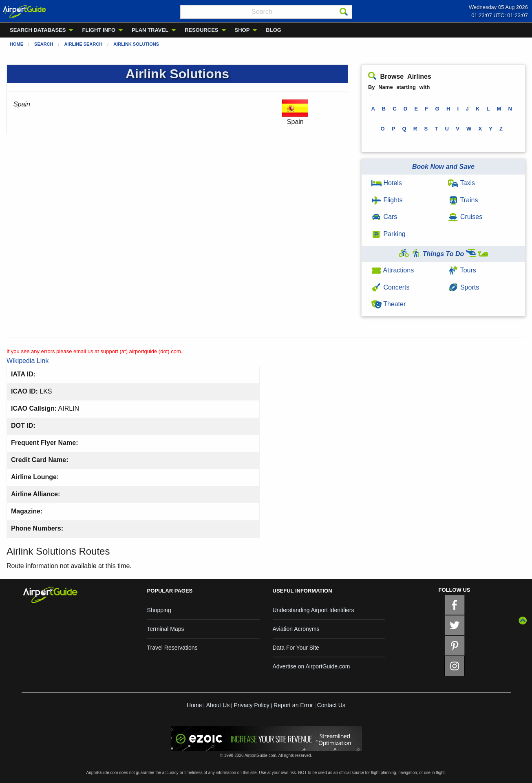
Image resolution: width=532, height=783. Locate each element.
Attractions (393, 270)
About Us (218, 705)
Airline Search (84, 44)
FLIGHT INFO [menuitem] (99, 30)
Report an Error (293, 705)
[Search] (344, 12)
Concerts (390, 287)
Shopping (159, 610)
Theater (389, 304)
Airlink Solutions (136, 44)
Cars (384, 217)
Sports (464, 287)
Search (44, 44)
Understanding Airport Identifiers (313, 610)
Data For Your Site (296, 648)
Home (17, 44)
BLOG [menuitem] (274, 30)
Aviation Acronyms (296, 629)
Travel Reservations (172, 648)
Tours (462, 270)
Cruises (465, 217)
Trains (463, 200)
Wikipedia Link (28, 361)
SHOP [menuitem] (242, 30)
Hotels (387, 183)
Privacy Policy (252, 705)
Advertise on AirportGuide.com (311, 666)
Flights (387, 200)
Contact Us (331, 705)
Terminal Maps (166, 629)
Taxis (461, 183)
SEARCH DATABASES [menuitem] (38, 30)
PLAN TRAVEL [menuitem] (150, 30)
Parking (389, 234)
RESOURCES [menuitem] (201, 30)
